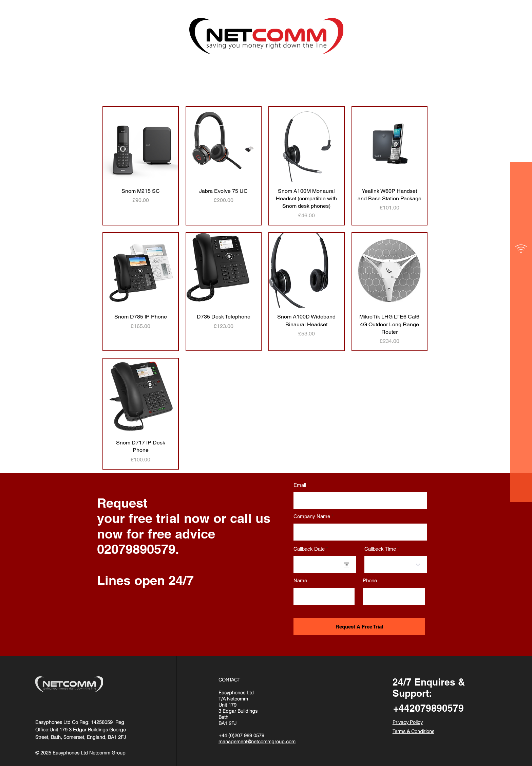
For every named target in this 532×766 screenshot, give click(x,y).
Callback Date (312, 549)
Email (300, 485)
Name (300, 580)
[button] (521, 20)
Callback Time (380, 549)
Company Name (312, 516)
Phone (370, 580)
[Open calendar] (346, 565)
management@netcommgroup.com (257, 742)
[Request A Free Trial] (359, 627)
